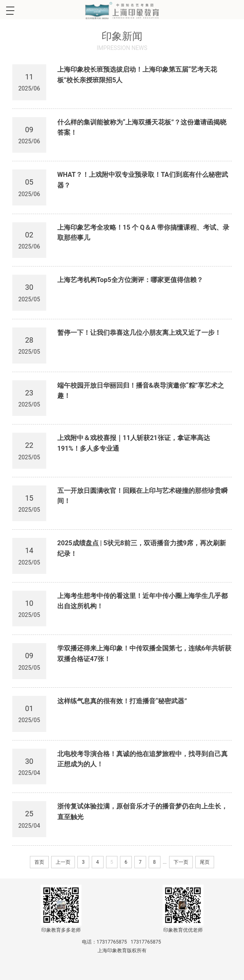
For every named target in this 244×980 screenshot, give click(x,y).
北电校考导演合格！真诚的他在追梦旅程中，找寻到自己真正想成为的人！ (142, 759)
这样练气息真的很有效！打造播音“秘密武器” (122, 701)
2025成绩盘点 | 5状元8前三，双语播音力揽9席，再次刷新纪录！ (142, 548)
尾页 (205, 862)
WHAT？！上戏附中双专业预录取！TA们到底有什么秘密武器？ (143, 180)
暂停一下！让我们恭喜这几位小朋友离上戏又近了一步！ (139, 333)
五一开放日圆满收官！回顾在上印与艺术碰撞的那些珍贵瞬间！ (142, 496)
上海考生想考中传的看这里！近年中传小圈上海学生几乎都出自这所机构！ (142, 601)
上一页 (63, 862)
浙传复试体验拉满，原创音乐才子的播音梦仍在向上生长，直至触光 (142, 812)
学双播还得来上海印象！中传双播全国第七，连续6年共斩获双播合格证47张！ (144, 654)
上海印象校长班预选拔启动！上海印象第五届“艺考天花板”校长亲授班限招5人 (137, 75)
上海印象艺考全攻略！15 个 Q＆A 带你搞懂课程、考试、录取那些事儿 (143, 233)
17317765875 (112, 942)
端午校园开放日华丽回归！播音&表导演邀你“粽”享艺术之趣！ (141, 391)
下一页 (181, 862)
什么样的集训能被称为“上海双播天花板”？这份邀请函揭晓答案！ (142, 128)
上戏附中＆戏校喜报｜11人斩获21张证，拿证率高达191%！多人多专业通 (134, 443)
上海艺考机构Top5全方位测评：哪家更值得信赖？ (130, 280)
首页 (39, 862)
